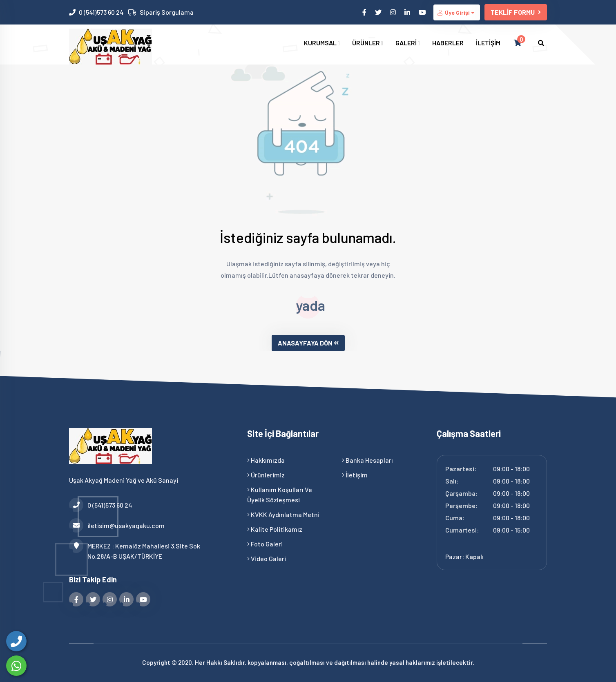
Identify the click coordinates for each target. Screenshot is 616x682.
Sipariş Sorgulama (167, 12)
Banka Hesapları (367, 460)
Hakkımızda (266, 460)
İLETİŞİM (488, 43)
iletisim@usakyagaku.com (117, 525)
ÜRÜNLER (368, 43)
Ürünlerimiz (266, 475)
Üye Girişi (457, 12)
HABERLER (448, 43)
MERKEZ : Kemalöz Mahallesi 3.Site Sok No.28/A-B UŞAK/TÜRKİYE (135, 550)
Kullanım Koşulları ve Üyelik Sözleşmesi (280, 495)
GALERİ (408, 43)
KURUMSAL (322, 43)
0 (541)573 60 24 (101, 12)
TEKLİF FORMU (516, 12)
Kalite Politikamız (275, 529)
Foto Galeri (265, 544)
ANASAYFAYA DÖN (308, 343)
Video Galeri (267, 558)
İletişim (355, 475)
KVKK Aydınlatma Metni (283, 514)
